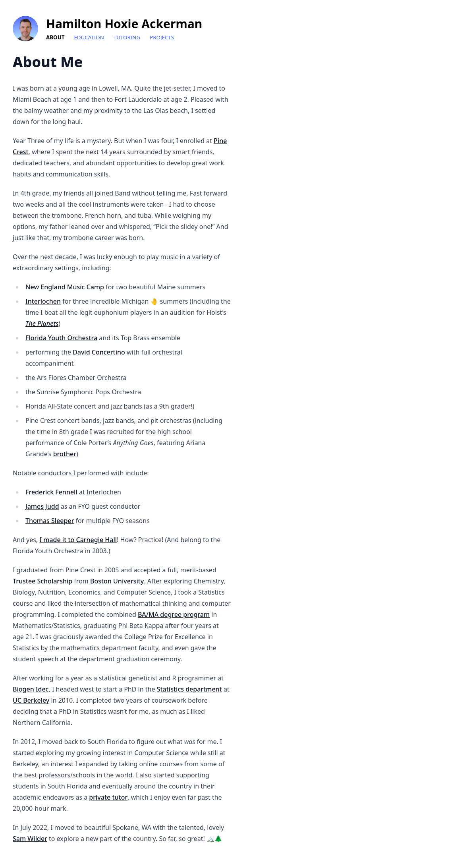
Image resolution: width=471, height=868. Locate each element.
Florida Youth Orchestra (61, 338)
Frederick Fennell (51, 492)
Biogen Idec (31, 689)
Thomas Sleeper (50, 521)
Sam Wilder (30, 839)
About (55, 38)
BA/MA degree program (174, 614)
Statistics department (189, 689)
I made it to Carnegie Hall (78, 540)
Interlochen (43, 301)
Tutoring (127, 38)
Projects (162, 38)
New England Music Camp (65, 287)
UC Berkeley (31, 700)
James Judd (42, 506)
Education (89, 38)
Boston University (117, 581)
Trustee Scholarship (42, 581)
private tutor (108, 797)
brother (65, 454)
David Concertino (99, 352)
